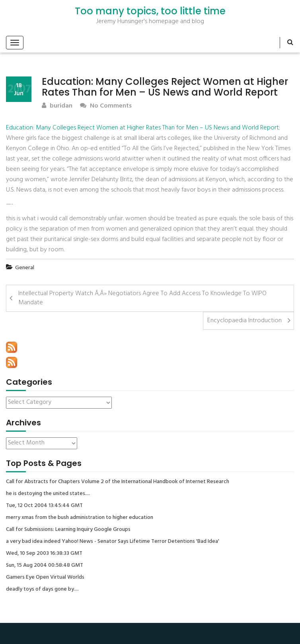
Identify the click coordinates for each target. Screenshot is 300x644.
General (25, 268)
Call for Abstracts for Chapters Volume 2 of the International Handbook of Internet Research (118, 482)
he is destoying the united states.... (48, 494)
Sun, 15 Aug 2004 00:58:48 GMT (45, 566)
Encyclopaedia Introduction (244, 321)
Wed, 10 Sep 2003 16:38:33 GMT (44, 554)
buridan (57, 106)
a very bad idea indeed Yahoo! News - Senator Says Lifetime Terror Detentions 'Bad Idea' (113, 542)
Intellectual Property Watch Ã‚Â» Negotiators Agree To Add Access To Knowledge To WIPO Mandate (142, 298)
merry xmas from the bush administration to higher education (80, 518)
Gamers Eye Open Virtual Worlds (45, 577)
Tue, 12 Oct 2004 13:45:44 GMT (44, 506)
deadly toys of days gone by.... (42, 589)
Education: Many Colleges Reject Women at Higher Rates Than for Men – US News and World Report (142, 128)
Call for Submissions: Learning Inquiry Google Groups (68, 530)
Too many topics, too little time (150, 11)
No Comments (106, 106)
